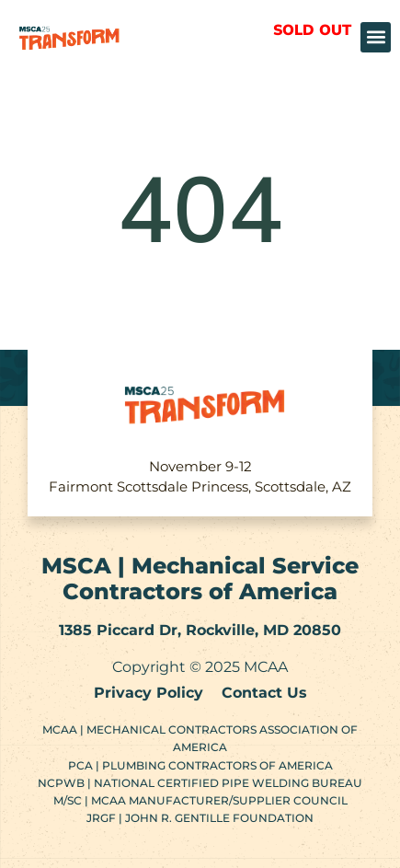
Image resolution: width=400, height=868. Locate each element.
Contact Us (264, 693)
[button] (376, 37)
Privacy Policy (149, 693)
